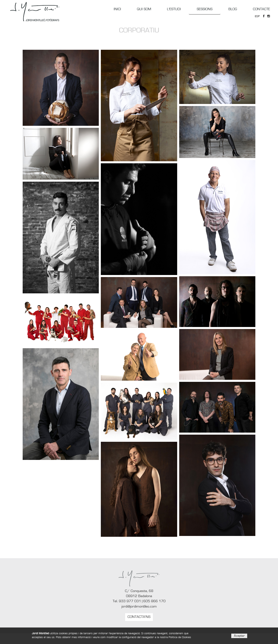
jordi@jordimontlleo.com (139, 606)
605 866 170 (154, 601)
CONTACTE (261, 9)
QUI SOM (144, 9)
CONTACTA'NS (139, 617)
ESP (257, 16)
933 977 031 (130, 601)
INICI (117, 9)
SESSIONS (205, 9)
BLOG (233, 9)
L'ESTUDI (174, 9)
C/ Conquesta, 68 (139, 591)
